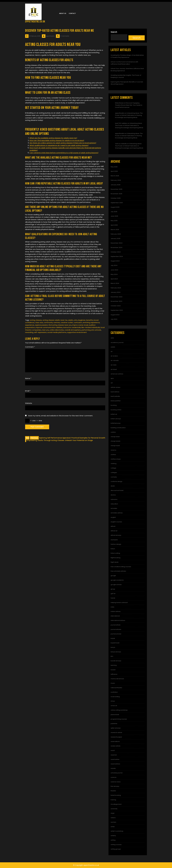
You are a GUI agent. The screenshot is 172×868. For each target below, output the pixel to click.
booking (114, 405)
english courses (116, 522)
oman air (114, 706)
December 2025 (116, 189)
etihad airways (116, 535)
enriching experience (91, 322)
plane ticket (115, 715)
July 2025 (114, 212)
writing (113, 840)
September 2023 (117, 310)
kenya (113, 647)
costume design (116, 481)
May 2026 (114, 167)
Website (29, 403)
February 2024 (116, 288)
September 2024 (117, 256)
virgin (113, 813)
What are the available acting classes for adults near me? (53, 138)
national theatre (116, 688)
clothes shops (116, 459)
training (113, 800)
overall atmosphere (73, 330)
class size (39, 322)
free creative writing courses (121, 567)
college (113, 468)
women (113, 822)
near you (45, 330)
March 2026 (115, 176)
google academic (117, 580)
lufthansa (114, 674)
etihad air (114, 531)
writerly (113, 836)
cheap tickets (116, 441)
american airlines (117, 374)
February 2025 (116, 234)
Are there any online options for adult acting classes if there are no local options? (63, 143)
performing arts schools (91, 330)
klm (112, 656)
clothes (113, 455)
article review (116, 387)
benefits (90, 320)
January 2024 (116, 292)
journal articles (116, 629)
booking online (116, 410)
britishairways (116, 423)
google (113, 576)
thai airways (115, 786)
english (113, 517)
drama (113, 495)
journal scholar (116, 634)
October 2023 (116, 306)
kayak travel (115, 643)
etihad (113, 526)
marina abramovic (117, 679)
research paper (116, 737)
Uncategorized (116, 804)
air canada (115, 360)
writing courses (116, 845)
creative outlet (67, 322)
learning (114, 665)
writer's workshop (117, 831)
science (114, 777)
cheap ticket (115, 437)
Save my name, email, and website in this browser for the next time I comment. (60, 416)
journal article (116, 625)
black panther (116, 401)
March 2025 (115, 230)
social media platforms (57, 332)
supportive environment (77, 332)
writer (113, 827)
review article (116, 746)
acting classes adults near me (55, 320)
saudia (113, 768)
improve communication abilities (49, 327)
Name (28, 378)
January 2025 (116, 239)
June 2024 (114, 270)
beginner (82, 320)
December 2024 (117, 243)
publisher (114, 724)
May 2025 (114, 221)
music (113, 683)
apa (112, 378)
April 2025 (114, 225)
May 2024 (114, 274)
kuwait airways (116, 661)
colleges (114, 472)
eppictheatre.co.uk (35, 22)
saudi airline (115, 759)
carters (113, 432)
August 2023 (115, 315)
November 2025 (116, 194)
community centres (52, 322)
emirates (114, 508)
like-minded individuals (91, 327)
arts (76, 320)
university (114, 809)
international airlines (118, 620)
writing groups (116, 849)
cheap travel (115, 446)
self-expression (40, 332)
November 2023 (116, 301)
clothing (114, 464)
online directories (57, 330)
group (113, 589)
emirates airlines (117, 513)
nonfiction (114, 692)
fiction (113, 549)
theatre (113, 791)
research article (116, 732)
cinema (113, 450)
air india (114, 365)
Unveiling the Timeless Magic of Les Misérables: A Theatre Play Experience (127, 56)
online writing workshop (119, 710)
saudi (113, 750)
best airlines (115, 392)
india (112, 607)
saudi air (114, 755)
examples (114, 540)
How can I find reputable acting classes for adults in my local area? (57, 140)
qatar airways (116, 728)
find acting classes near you (60, 325)
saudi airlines (115, 764)
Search (114, 32)
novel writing (115, 697)
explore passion (41, 325)
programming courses (119, 719)
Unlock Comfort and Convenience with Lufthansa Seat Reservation (124, 63)
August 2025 (115, 207)
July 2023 (114, 319)
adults (71, 320)
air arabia (114, 356)
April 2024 (114, 279)
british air (114, 414)
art (112, 383)
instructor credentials (72, 327)
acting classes (36, 320)
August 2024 (115, 261)
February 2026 (116, 180)
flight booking (116, 558)
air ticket (114, 369)
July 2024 (114, 265)
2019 (112, 338)
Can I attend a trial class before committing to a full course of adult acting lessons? (64, 153)
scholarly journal (117, 773)
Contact (72, 13)
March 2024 (115, 283)
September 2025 (117, 203)
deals (113, 486)
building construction (118, 428)
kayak (113, 638)
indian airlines (116, 611)
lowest (113, 670)
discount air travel (117, 490)
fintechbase (119, 103)
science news (116, 782)
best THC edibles (121, 123)
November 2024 (116, 247)
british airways (116, 419)
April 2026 (114, 171)
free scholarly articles (118, 571)
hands (113, 598)
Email (28, 391)
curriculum (78, 322)
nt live (113, 701)
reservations (115, 741)
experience (30, 325)
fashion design (116, 544)
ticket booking (116, 795)
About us (63, 13)
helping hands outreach (119, 602)
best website (115, 396)
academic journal (117, 342)
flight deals (115, 562)
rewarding (29, 332)
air (112, 351)
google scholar (116, 585)
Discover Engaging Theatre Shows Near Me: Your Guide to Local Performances (129, 105)
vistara (113, 818)
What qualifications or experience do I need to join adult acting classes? (59, 145)
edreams (114, 499)
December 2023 (116, 297)
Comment (30, 347)
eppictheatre (120, 113)
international (115, 616)
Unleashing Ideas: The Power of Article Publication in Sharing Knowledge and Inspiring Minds (129, 115)
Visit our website (121, 144)
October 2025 (116, 198)
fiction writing (115, 553)
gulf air (113, 594)
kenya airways (116, 652)
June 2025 (114, 216)
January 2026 (116, 185)
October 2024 (116, 252)
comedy (114, 477)
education (114, 504)
